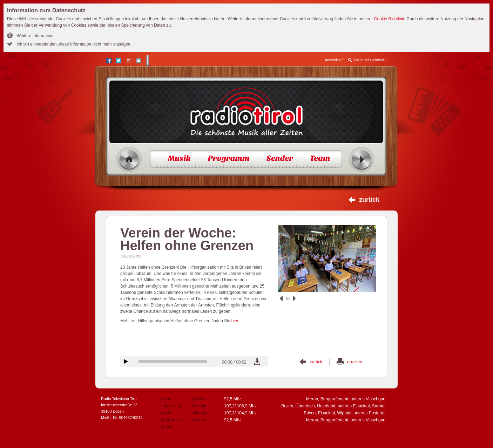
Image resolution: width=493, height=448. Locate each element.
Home (129, 160)
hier (235, 321)
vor (294, 298)
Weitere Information (35, 36)
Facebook (201, 420)
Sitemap (200, 413)
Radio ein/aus (362, 160)
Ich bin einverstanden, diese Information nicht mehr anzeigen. (73, 44)
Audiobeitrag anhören (126, 361)
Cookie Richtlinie (390, 19)
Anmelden (333, 60)
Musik (166, 413)
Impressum (171, 406)
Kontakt (199, 406)
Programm (170, 420)
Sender (167, 427)
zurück (369, 200)
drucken (355, 362)
